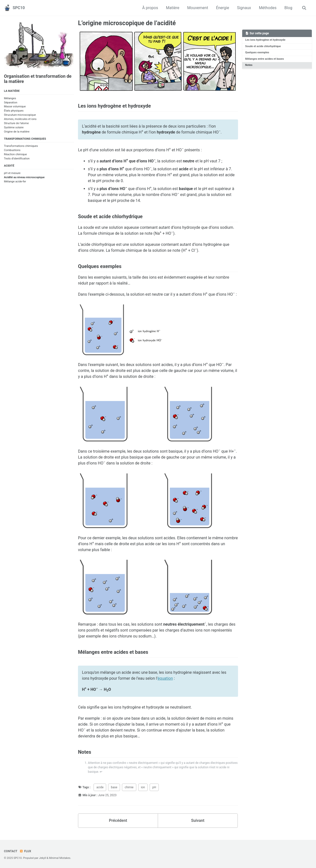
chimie (129, 787)
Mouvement (198, 8)
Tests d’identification (17, 159)
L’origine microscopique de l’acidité (127, 23)
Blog (288, 8)
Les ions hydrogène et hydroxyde (265, 40)
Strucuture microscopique (20, 115)
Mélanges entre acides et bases (264, 59)
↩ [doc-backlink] (101, 772)
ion (143, 787)
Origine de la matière (17, 132)
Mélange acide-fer (15, 182)
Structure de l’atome (16, 123)
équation (165, 678)
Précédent (118, 820)
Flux (25, 851)
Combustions (12, 150)
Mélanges (10, 98)
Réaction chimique (15, 154)
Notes (249, 65)
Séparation (11, 103)
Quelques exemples (257, 52)
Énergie (223, 8)
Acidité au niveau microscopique (24, 177)
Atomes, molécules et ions (20, 119)
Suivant (198, 820)
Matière (173, 8)
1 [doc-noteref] (206, 623)
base (114, 787)
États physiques (14, 111)
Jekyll (42, 858)
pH (154, 787)
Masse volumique (15, 107)
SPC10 (19, 8)
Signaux (244, 8)
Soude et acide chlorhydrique (263, 46)
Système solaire (14, 127)
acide (100, 787)
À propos (150, 8)
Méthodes (268, 8)
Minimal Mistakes (60, 858)
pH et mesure (12, 173)
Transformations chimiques (21, 146)
